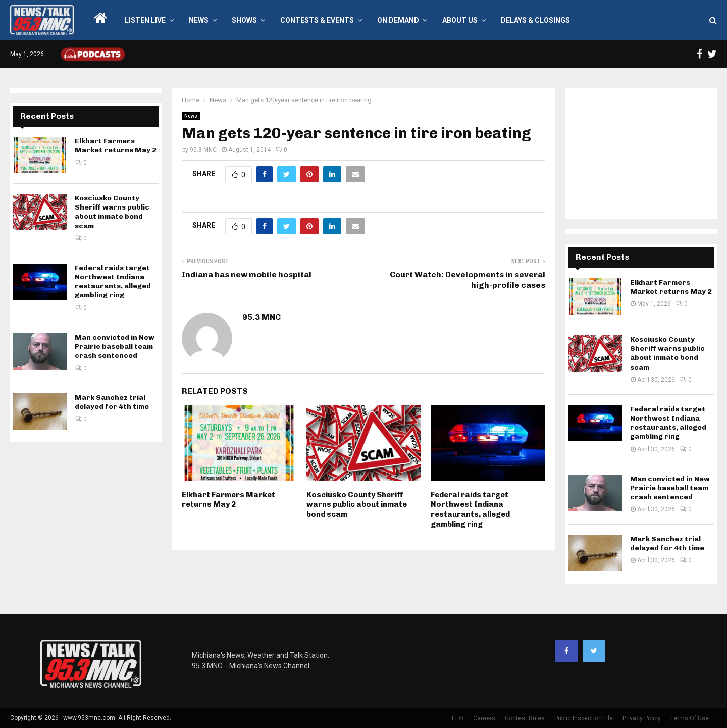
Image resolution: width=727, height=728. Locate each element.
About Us (460, 20)
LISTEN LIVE (145, 20)
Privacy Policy (642, 718)
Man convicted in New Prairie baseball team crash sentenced (115, 347)
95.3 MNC (203, 150)
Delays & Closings (535, 20)
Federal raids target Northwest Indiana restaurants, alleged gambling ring (470, 510)
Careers (484, 718)
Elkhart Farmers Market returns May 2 (228, 500)
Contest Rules (525, 718)
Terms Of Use (690, 718)
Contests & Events (317, 20)
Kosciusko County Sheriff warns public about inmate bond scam (357, 505)
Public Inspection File (584, 718)
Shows (244, 20)
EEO (458, 718)
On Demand (398, 20)
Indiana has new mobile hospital (247, 274)
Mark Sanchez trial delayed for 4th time (112, 402)
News (199, 20)
